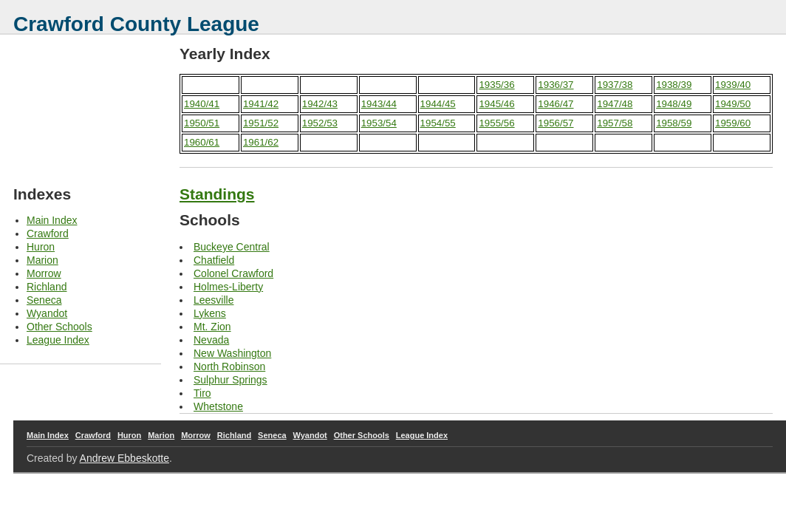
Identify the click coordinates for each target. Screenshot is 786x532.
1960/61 (202, 142)
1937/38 (615, 85)
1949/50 (733, 104)
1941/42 (261, 104)
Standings (217, 194)
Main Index (52, 220)
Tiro (202, 393)
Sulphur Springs (230, 380)
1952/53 (320, 123)
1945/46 (496, 104)
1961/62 (261, 142)
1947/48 (615, 104)
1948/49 (674, 104)
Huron (41, 247)
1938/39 (674, 85)
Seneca (44, 300)
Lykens (210, 313)
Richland (47, 287)
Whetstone (218, 406)
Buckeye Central (232, 247)
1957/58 (615, 123)
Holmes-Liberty (228, 287)
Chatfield (214, 260)
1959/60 (733, 123)
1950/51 (202, 123)
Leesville (213, 300)
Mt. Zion (212, 327)
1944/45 (438, 104)
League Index (58, 340)
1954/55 (438, 123)
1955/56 (496, 123)
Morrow (44, 273)
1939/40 (733, 85)
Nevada (211, 340)
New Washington (232, 353)
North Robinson (229, 366)
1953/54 (379, 123)
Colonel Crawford (233, 273)
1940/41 (202, 104)
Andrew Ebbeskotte (124, 458)
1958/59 (674, 123)
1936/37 (556, 85)
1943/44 (379, 104)
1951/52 (261, 123)
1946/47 (556, 104)
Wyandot (47, 313)
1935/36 (496, 85)
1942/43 (320, 104)
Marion (42, 260)
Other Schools (59, 327)
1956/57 (556, 123)
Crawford (48, 233)
